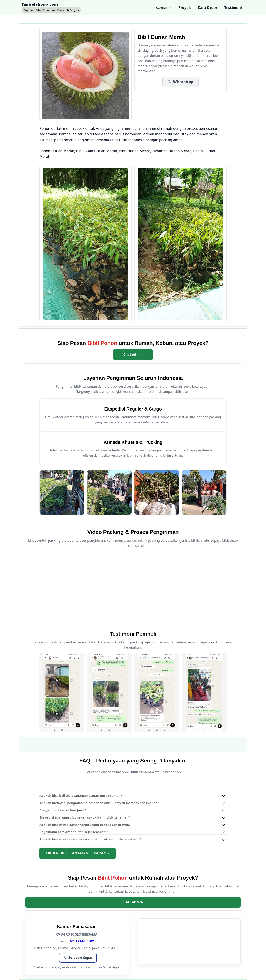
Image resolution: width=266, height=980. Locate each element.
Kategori (164, 8)
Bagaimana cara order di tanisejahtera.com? (74, 832)
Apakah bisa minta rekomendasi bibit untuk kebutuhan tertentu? (90, 839)
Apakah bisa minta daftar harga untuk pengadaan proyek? (85, 825)
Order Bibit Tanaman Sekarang (78, 853)
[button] (180, 82)
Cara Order (208, 8)
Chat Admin (133, 354)
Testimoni (233, 8)
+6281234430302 (81, 941)
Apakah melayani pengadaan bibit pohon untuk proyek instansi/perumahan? (99, 803)
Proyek (185, 8)
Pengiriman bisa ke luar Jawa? (63, 810)
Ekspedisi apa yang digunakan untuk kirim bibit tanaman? (85, 817)
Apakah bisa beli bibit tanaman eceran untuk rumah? (81, 795)
